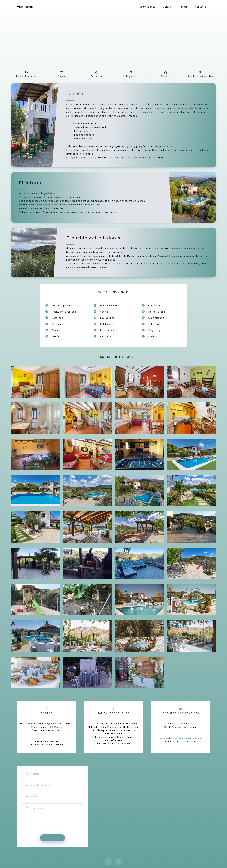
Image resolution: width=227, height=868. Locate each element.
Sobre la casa (148, 7)
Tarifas (183, 7)
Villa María (25, 7)
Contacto (201, 7)
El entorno (31, 183)
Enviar (52, 838)
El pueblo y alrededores (93, 238)
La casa (75, 94)
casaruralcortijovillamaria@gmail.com (180, 738)
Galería (167, 7)
